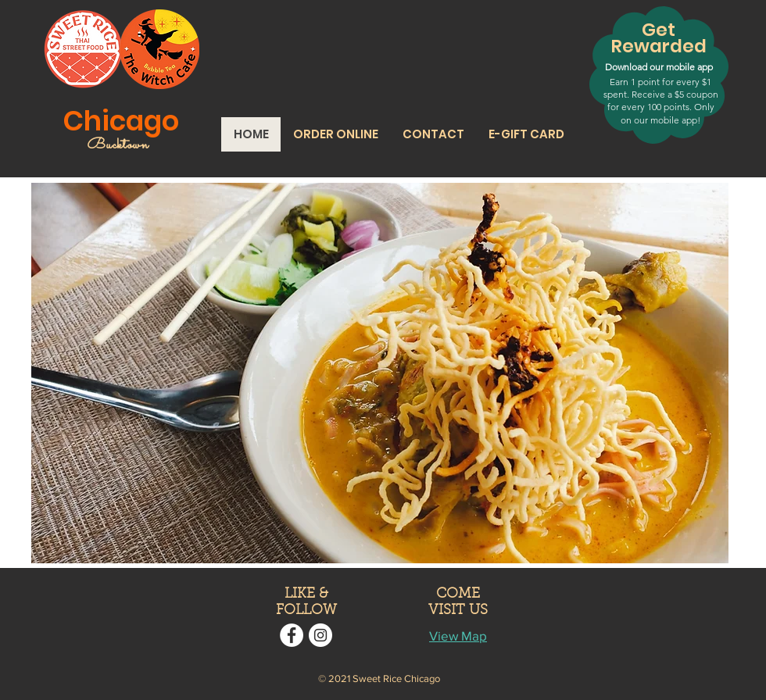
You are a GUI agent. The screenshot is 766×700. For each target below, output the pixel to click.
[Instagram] (320, 635)
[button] (335, 134)
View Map (458, 636)
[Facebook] (292, 635)
